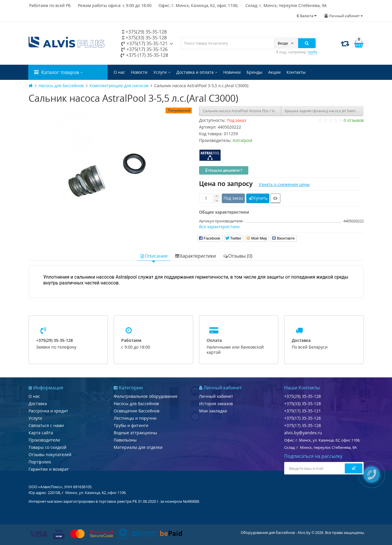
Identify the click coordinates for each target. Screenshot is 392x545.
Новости (139, 72)
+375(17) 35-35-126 (144, 49)
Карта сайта (41, 433)
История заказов (216, 404)
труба (312, 52)
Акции (274, 72)
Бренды (254, 72)
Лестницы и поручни (135, 418)
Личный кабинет (216, 396)
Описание (154, 256)
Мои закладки (213, 411)
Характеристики (195, 256)
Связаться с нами (46, 425)
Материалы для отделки (138, 447)
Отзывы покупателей (50, 455)
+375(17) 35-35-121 (144, 43)
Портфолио (40, 462)
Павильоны (125, 440)
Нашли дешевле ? (224, 170)
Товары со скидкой (48, 447)
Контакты (296, 72)
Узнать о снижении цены (284, 184)
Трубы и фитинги (131, 425)
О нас (119, 72)
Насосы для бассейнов (136, 404)
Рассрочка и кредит (48, 411)
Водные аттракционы (135, 433)
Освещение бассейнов (137, 411)
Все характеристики (219, 227)
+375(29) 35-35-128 (144, 32)
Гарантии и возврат (49, 469)
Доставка (38, 404)
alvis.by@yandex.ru (303, 433)
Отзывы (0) (238, 256)
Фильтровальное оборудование (146, 396)
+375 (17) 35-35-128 (144, 55)
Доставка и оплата (197, 72)
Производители (44, 440)
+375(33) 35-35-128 (144, 38)
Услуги (162, 72)
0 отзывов (354, 120)
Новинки (232, 72)
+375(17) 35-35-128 (303, 425)
